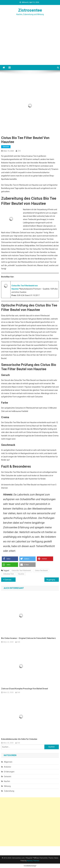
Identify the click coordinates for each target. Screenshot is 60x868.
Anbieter (8, 767)
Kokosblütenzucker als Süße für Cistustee (19, 739)
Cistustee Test (9, 574)
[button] (10, 559)
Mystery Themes (33, 861)
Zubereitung (9, 791)
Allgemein (8, 762)
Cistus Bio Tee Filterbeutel (21, 570)
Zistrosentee (30, 10)
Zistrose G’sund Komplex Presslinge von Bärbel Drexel (25, 689)
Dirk (19, 151)
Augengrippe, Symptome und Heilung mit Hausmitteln (53, 580)
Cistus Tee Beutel (41, 570)
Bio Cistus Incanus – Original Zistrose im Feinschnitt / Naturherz (28, 638)
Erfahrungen (9, 772)
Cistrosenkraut (10, 580)
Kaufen (7, 781)
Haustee (21, 574)
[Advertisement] (30, 47)
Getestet (6, 147)
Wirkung (7, 786)
